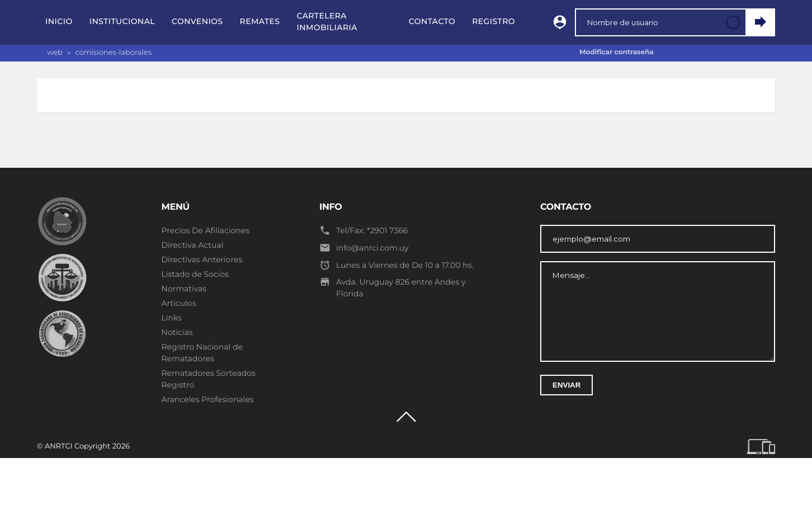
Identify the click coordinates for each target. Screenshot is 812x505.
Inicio (59, 21)
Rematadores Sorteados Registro (209, 379)
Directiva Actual (193, 245)
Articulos (179, 303)
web (55, 53)
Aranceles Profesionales (208, 399)
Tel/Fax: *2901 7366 (372, 230)
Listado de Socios (195, 274)
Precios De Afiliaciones (206, 230)
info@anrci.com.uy (372, 248)
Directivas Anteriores (202, 259)
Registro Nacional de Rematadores (202, 353)
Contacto (432, 21)
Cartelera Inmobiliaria (327, 22)
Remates (260, 21)
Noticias (177, 332)
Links (172, 318)
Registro (494, 21)
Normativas (184, 289)
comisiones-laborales (113, 53)
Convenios (197, 21)
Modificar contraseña (617, 52)
